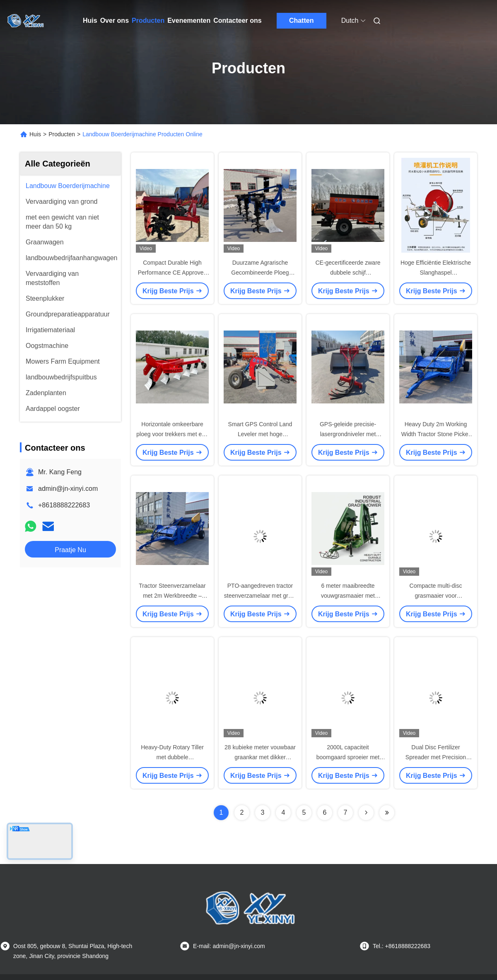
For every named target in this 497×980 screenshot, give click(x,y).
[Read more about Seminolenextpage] (366, 813)
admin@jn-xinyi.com (68, 489)
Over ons (115, 21)
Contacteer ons (237, 21)
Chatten (302, 21)
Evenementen (189, 21)
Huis (90, 21)
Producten (148, 21)
